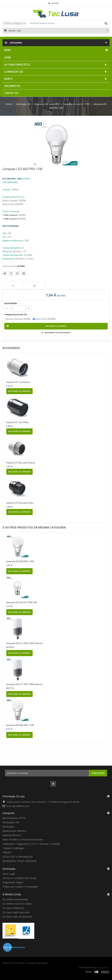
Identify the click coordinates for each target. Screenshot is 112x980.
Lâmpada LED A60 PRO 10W (20, 561)
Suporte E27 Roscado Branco (21, 463)
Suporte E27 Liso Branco (18, 382)
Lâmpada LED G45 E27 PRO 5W (21, 602)
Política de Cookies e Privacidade (20, 887)
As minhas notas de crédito (17, 904)
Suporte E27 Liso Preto (17, 422)
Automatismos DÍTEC (14, 818)
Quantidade (11, 303)
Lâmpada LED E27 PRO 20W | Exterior (24, 643)
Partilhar (11, 274)
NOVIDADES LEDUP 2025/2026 (19, 861)
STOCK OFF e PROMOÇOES (18, 857)
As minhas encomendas (15, 899)
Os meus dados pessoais (16, 912)
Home (9, 104)
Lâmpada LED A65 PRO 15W (20, 725)
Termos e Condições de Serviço (20, 878)
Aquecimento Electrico (14, 831)
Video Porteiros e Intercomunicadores (23, 839)
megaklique (103, 967)
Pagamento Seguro (13, 882)
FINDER (7, 852)
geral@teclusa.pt (21, 806)
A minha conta (12, 894)
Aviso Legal (9, 874)
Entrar (54, 3)
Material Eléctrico (12, 835)
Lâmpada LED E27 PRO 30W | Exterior (24, 684)
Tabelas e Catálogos (14, 848)
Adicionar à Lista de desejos (57, 333)
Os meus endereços (13, 908)
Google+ (17, 274)
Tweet (5, 274)
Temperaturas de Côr (16, 314)
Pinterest (24, 274)
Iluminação (8, 827)
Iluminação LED (11, 822)
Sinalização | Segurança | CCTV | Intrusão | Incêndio (31, 844)
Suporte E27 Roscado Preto (20, 503)
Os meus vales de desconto (17, 917)
